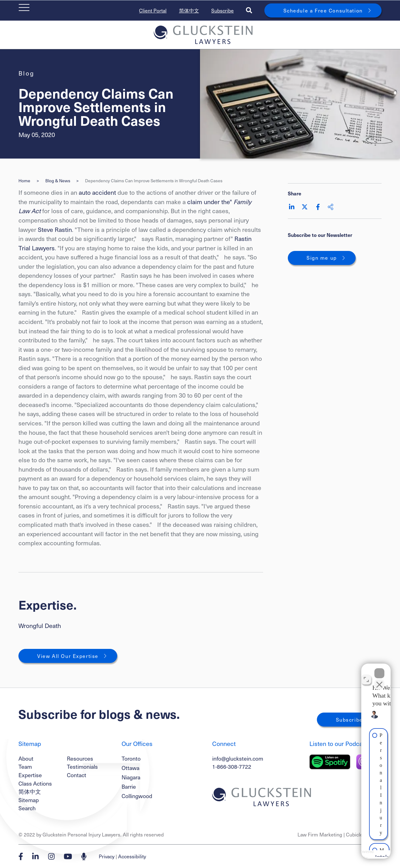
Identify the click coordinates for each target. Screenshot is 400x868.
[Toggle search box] (249, 10)
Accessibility (132, 856)
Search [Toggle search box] (27, 808)
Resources (80, 758)
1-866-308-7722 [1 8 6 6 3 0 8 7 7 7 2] (232, 766)
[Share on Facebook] (318, 207)
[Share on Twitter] (305, 207)
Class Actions (35, 783)
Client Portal (153, 10)
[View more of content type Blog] (26, 73)
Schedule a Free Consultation (323, 10)
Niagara (131, 777)
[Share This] (330, 207)
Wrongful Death (40, 625)
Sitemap (29, 800)
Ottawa (130, 768)
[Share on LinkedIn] (292, 207)
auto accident (97, 192)
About (26, 758)
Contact (77, 775)
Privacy (107, 856)
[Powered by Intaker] (346, 855)
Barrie (129, 787)
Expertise (30, 775)
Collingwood (137, 796)
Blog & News (58, 181)
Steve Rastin (55, 229)
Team (25, 766)
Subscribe (222, 10)
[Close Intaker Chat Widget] (379, 669)
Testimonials (82, 766)
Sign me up (322, 258)
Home (24, 181)
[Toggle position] (366, 675)
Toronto (131, 758)
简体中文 (189, 10)
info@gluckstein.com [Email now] (238, 758)
